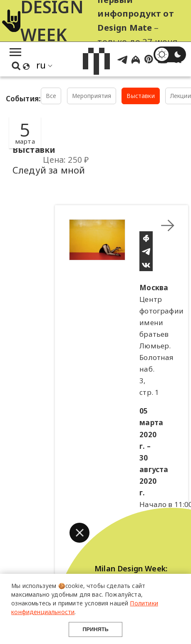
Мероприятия (92, 96)
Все (51, 96)
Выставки (140, 96)
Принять (95, 629)
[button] (79, 533)
